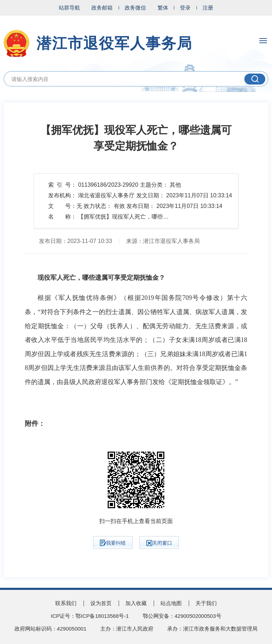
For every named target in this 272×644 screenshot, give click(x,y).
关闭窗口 (159, 543)
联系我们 (66, 603)
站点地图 (171, 603)
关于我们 (206, 603)
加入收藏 (136, 603)
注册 (208, 8)
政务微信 (135, 8)
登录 (185, 8)
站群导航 (69, 8)
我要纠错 (113, 543)
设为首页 (101, 603)
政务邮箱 (102, 8)
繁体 (163, 8)
